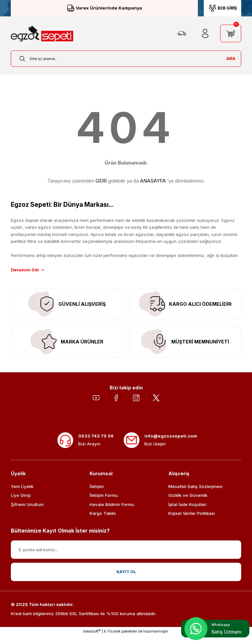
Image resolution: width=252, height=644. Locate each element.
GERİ (101, 181)
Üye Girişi (21, 503)
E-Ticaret (112, 639)
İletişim (97, 495)
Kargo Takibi (103, 521)
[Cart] (231, 33)
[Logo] (42, 34)
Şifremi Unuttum (27, 513)
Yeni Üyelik (22, 495)
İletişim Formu (104, 503)
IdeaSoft (92, 639)
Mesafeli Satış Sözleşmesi (195, 495)
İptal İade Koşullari (187, 513)
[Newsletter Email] (126, 558)
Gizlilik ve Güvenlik (188, 503)
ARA (231, 58)
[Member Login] (205, 33)
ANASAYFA (153, 181)
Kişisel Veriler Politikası (192, 521)
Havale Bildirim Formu (112, 513)
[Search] (126, 59)
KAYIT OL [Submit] (126, 580)
